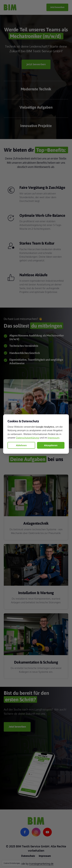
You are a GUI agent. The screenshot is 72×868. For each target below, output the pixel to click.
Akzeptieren (51, 445)
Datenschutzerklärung (28, 438)
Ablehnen (21, 445)
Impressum (53, 438)
